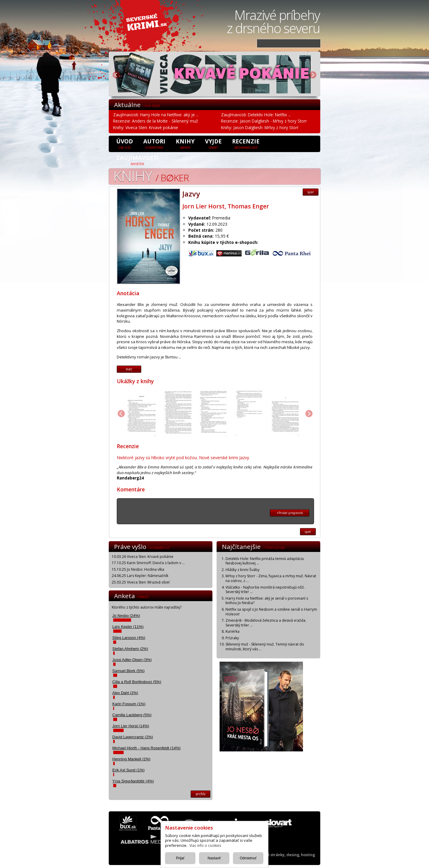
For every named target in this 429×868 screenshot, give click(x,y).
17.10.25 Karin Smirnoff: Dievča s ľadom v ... (148, 563)
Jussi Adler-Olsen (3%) (132, 660)
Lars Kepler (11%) (128, 627)
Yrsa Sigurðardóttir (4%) (133, 781)
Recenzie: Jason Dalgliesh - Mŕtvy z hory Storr (264, 121)
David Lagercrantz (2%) (133, 737)
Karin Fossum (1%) (129, 704)
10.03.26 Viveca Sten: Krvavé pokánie (143, 557)
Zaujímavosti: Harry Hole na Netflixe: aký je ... (156, 115)
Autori (154, 143)
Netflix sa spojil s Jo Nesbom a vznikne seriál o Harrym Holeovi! (271, 612)
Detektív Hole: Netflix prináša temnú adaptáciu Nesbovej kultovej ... (265, 561)
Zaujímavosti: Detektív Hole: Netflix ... (256, 115)
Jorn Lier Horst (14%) (131, 726)
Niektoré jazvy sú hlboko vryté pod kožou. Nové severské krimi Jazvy (183, 458)
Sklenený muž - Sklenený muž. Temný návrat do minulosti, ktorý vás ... (265, 647)
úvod (125, 143)
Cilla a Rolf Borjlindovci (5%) (137, 682)
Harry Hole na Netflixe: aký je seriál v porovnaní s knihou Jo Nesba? (267, 601)
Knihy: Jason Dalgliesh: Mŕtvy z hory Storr (260, 127)
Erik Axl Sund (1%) (128, 770)
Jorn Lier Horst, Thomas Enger (226, 206)
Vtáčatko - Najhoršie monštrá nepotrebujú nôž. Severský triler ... (265, 590)
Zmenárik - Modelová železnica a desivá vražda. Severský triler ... (266, 623)
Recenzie (246, 143)
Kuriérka (233, 631)
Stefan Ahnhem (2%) (130, 649)
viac (129, 369)
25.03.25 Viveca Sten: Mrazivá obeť (141, 582)
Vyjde (213, 143)
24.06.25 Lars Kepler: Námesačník (140, 576)
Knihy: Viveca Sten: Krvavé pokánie (146, 127)
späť (311, 192)
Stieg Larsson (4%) (129, 638)
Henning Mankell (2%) (131, 759)
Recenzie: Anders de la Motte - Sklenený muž (156, 121)
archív (200, 794)
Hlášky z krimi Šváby (243, 570)
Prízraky (232, 638)
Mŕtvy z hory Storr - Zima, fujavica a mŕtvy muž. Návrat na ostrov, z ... (271, 578)
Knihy (185, 143)
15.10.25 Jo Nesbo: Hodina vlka (138, 569)
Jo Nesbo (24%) (126, 616)
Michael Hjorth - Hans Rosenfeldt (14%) (146, 748)
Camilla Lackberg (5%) (132, 715)
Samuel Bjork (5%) (128, 671)
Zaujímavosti (137, 160)
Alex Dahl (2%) (125, 693)
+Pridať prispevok (290, 513)
